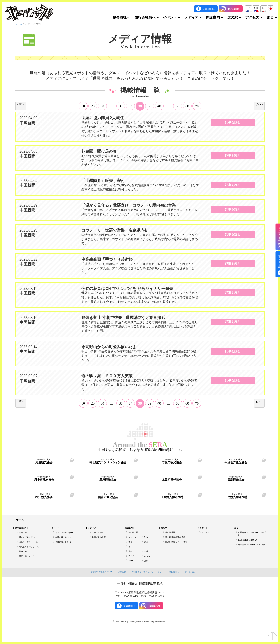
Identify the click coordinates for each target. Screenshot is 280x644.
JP (271, 8)
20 (93, 106)
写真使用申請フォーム (32, 553)
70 (197, 106)
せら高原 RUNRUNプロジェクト (251, 552)
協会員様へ (121, 17)
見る (147, 541)
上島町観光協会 (172, 480)
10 (83, 106)
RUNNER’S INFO (250, 544)
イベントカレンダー (67, 535)
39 (150, 106)
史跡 (147, 571)
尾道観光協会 (44, 463)
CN (256, 8)
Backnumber (140, 96)
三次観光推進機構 (236, 498)
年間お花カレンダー (67, 541)
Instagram (234, 9)
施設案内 (214, 17)
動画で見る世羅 (101, 541)
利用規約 (24, 559)
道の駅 (234, 17)
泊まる (132, 565)
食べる (148, 565)
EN (248, 8)
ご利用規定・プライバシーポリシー (148, 583)
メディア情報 (140, 39)
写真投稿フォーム (29, 565)
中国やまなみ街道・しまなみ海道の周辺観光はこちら (140, 450)
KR (264, 8)
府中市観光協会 (44, 480)
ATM (131, 571)
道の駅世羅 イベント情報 (178, 549)
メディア (193, 17)
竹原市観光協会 (172, 463)
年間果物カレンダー (67, 547)
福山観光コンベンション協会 (108, 463)
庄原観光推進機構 (172, 498)
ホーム (20, 24)
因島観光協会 (236, 480)
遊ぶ (147, 547)
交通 (147, 559)
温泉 (131, 559)
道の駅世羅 (135, 535)
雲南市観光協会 (108, 498)
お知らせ (24, 535)
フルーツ (134, 541)
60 (187, 106)
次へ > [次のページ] (258, 105)
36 (121, 106)
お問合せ (119, 583)
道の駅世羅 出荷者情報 (179, 541)
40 (159, 106)
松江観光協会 (44, 498)
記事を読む (233, 124)
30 (102, 106)
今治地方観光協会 (236, 463)
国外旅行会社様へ (29, 541)
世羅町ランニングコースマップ (250, 537)
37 (130, 106)
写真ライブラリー (31, 547)
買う (131, 547)
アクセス (254, 17)
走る (272, 17)
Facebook (209, 9)
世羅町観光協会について (95, 583)
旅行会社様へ (147, 17)
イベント (171, 17)
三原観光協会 (108, 480)
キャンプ (134, 553)
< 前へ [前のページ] (22, 105)
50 (178, 106)
